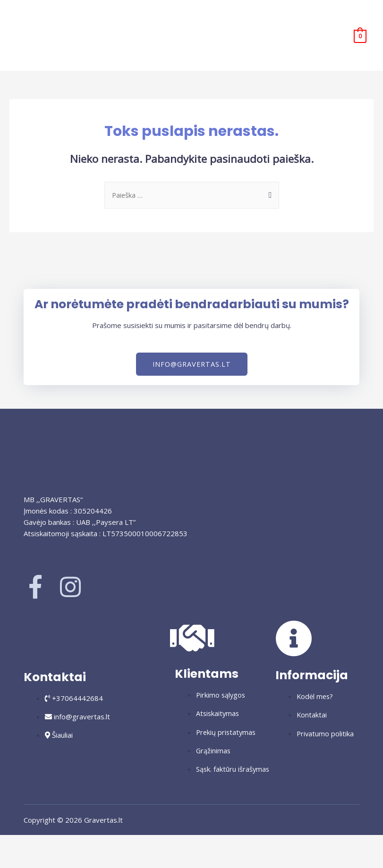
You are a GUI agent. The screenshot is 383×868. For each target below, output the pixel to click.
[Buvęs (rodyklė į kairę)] (17, 860)
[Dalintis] (86, 843)
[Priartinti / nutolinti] (17, 843)
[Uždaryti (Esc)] (121, 843)
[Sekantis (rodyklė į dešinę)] (51, 860)
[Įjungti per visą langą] (51, 843)
